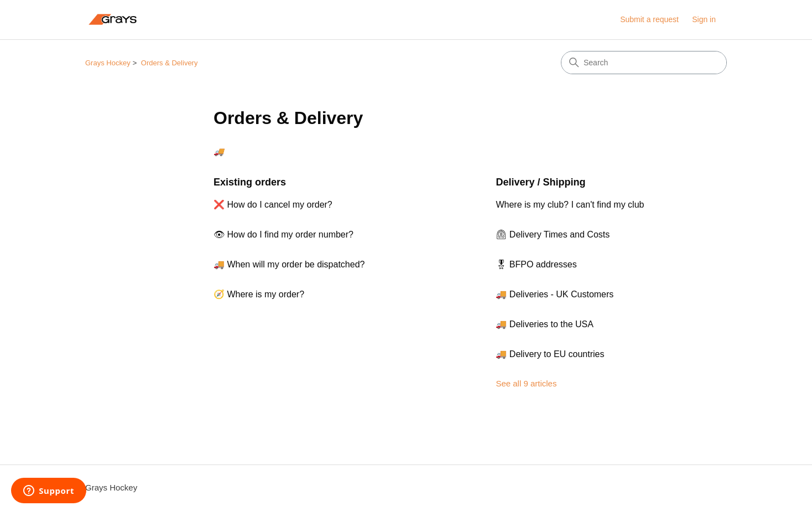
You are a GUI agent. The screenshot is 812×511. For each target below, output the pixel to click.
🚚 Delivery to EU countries (550, 354)
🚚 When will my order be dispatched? (289, 264)
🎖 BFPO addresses (536, 264)
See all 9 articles (526, 383)
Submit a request (649, 19)
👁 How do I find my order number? (283, 234)
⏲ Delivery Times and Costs (553, 234)
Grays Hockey (108, 63)
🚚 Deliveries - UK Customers (555, 294)
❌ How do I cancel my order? (273, 205)
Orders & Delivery (170, 63)
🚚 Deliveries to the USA (545, 324)
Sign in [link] (704, 19)
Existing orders (250, 182)
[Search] (644, 63)
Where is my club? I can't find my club (570, 205)
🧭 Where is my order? (259, 294)
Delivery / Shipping (540, 182)
